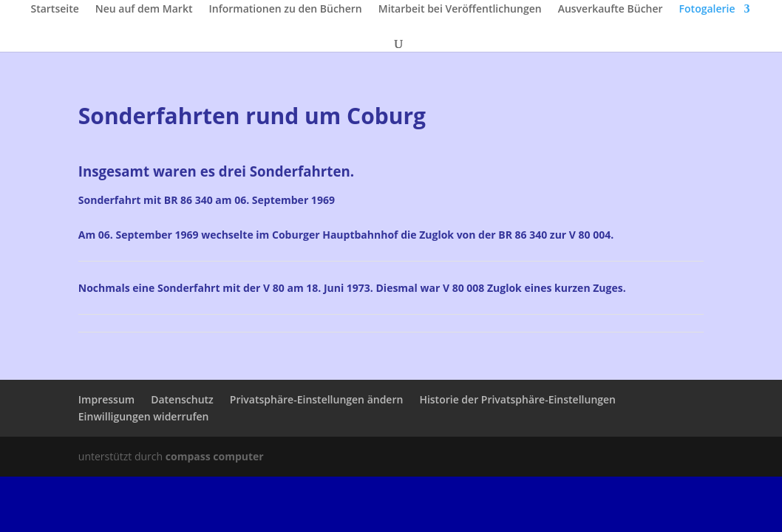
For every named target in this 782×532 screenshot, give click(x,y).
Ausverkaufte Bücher (611, 10)
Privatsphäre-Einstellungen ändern (317, 399)
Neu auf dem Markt (144, 10)
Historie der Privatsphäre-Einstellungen (517, 399)
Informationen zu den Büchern (285, 10)
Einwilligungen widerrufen (144, 416)
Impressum (106, 399)
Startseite (54, 10)
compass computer (215, 456)
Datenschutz (182, 399)
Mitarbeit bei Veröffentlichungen (460, 10)
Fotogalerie (707, 10)
